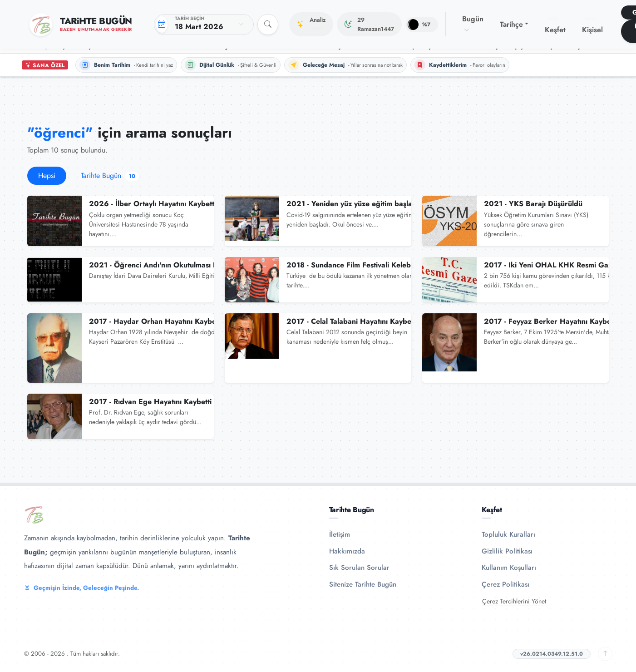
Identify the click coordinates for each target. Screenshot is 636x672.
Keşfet (555, 25)
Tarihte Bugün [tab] (110, 175)
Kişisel (592, 25)
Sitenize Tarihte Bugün (363, 584)
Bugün (473, 24)
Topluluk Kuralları (508, 534)
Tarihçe (511, 24)
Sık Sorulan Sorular (359, 568)
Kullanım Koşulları (509, 568)
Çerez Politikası (505, 584)
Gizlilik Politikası (507, 551)
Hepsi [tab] (47, 175)
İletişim (340, 534)
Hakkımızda (347, 551)
